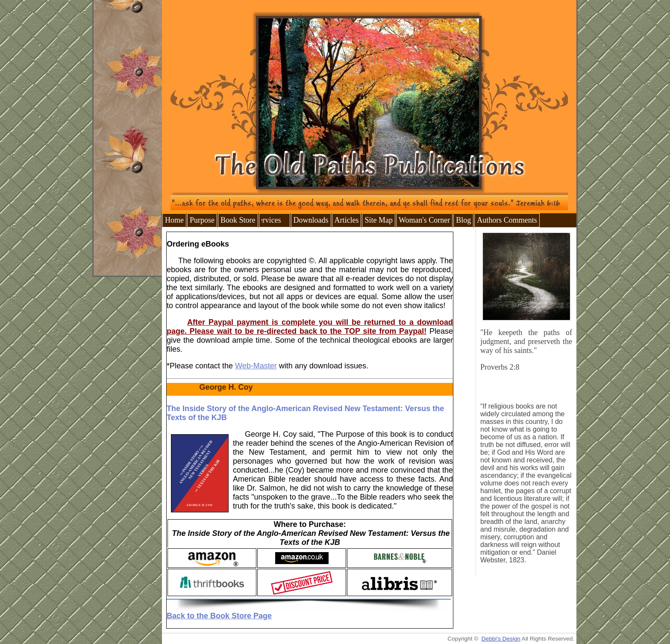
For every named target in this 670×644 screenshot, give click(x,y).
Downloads (311, 220)
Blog (463, 220)
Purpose (202, 220)
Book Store (238, 220)
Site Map (379, 220)
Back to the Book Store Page (219, 616)
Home (174, 220)
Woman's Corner (424, 220)
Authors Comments (507, 220)
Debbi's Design (501, 639)
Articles (347, 220)
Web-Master (256, 366)
